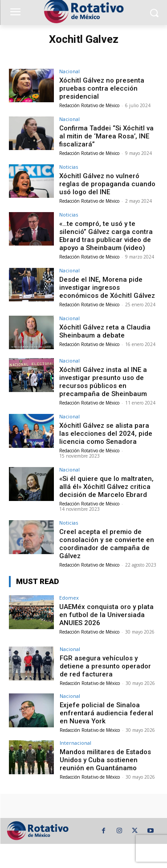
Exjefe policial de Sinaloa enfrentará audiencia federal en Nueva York (106, 713)
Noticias (69, 167)
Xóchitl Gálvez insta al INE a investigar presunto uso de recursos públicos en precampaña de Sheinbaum (103, 382)
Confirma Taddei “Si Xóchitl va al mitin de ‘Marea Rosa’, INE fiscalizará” (106, 136)
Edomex (69, 598)
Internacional (75, 743)
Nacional (69, 71)
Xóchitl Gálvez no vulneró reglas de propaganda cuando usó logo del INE (107, 184)
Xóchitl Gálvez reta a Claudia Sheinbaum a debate (105, 331)
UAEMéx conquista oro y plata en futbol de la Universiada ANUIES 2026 (106, 615)
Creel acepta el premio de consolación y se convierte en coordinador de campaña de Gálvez (107, 544)
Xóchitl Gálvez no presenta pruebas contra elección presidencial (102, 88)
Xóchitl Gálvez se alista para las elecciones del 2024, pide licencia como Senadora (106, 434)
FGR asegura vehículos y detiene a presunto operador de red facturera (105, 666)
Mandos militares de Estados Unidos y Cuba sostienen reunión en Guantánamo (105, 760)
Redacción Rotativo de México (89, 105)
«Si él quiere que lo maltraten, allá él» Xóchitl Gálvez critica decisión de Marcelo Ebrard (106, 487)
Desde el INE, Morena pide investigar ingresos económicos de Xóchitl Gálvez (107, 288)
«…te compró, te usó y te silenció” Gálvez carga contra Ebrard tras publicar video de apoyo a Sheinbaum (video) (106, 236)
